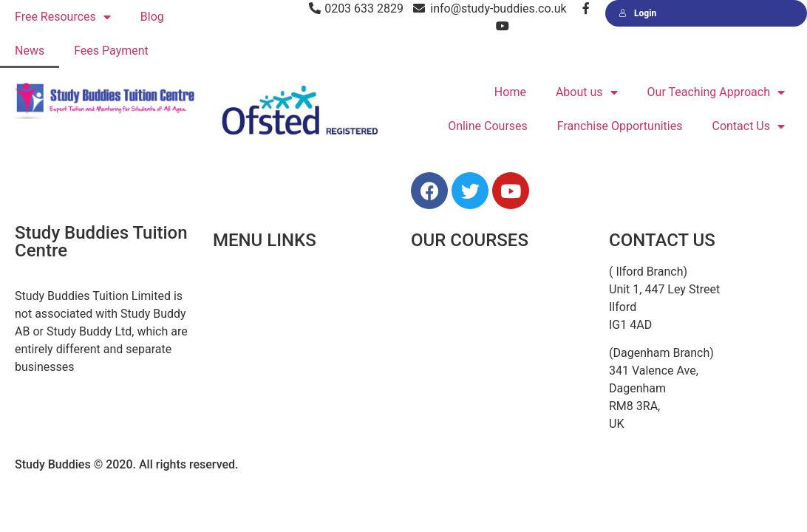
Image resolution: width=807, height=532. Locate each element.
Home (510, 92)
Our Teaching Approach (716, 93)
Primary (431, 305)
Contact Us (748, 127)
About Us (237, 305)
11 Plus (430, 272)
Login (637, 13)
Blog (152, 17)
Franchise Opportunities (620, 126)
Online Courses (488, 126)
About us (587, 93)
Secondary (439, 338)
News (30, 51)
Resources (241, 371)
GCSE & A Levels (454, 371)
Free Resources (63, 17)
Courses (235, 338)
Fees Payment (111, 51)
